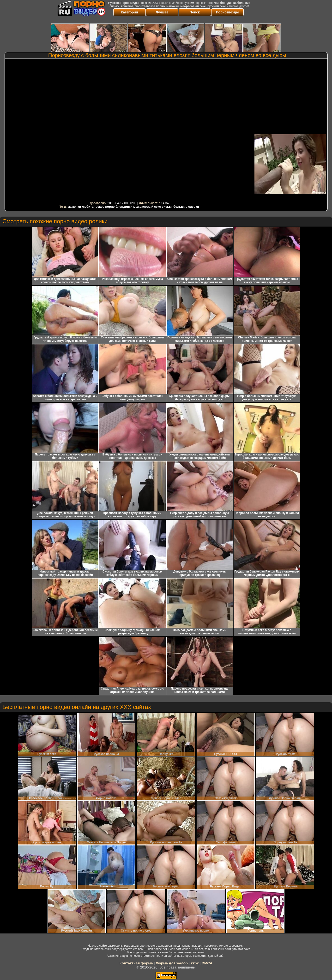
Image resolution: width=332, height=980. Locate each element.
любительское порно (98, 207)
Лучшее (162, 12)
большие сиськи (186, 207)
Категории (129, 12)
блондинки (124, 207)
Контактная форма (136, 963)
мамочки (74, 207)
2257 (195, 963)
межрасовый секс (147, 207)
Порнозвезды (227, 12)
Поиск (195, 12)
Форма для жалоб (172, 963)
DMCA (207, 963)
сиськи (167, 207)
